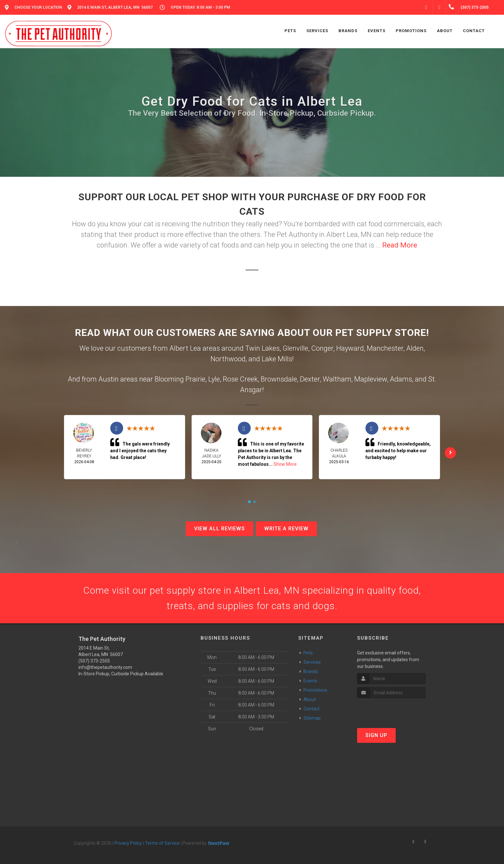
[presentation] (391, 710)
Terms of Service (162, 843)
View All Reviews (220, 529)
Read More (400, 245)
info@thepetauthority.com (105, 667)
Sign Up (376, 735)
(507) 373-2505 (94, 661)
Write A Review (286, 529)
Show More (285, 464)
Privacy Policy (128, 843)
